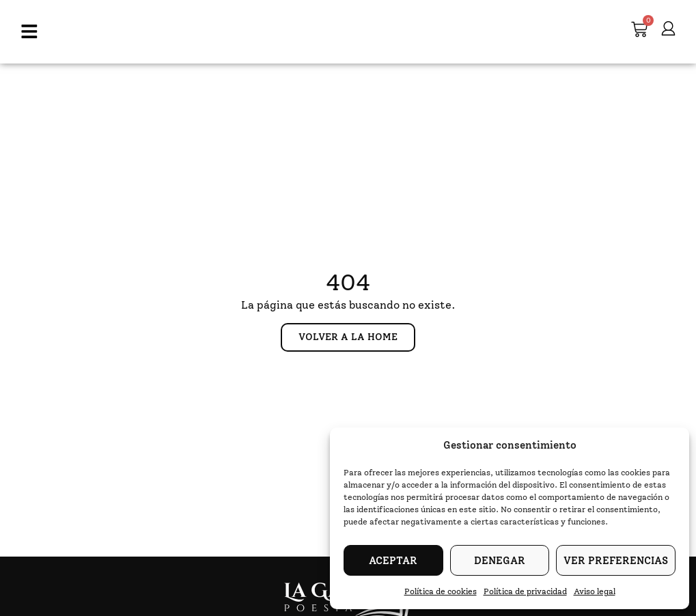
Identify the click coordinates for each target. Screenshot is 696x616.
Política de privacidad (525, 591)
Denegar (500, 561)
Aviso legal (595, 591)
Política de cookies (441, 591)
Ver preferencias (616, 561)
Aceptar (393, 561)
